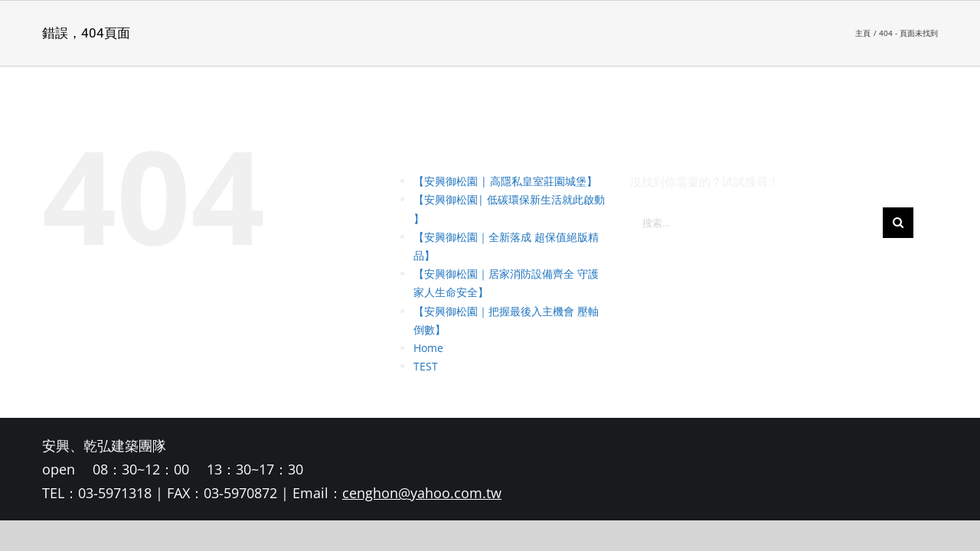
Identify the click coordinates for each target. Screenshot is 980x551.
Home (428, 348)
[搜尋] (898, 223)
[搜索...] (756, 223)
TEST (426, 366)
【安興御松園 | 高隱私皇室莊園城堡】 (505, 181)
